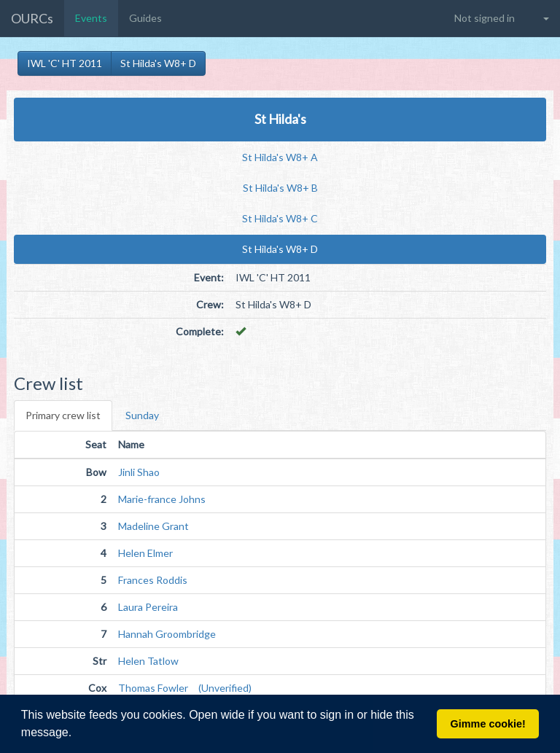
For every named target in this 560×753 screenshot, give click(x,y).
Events (91, 18)
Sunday (142, 415)
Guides (145, 18)
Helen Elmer (145, 553)
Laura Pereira (148, 607)
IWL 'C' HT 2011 (65, 63)
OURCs (32, 18)
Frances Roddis (153, 580)
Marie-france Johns (162, 499)
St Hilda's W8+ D (158, 63)
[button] (77, 734)
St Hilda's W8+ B (280, 188)
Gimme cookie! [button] (488, 724)
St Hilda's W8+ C (280, 218)
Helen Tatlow (148, 661)
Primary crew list (63, 415)
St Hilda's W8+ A (280, 157)
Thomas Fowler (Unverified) (185, 688)
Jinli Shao (139, 472)
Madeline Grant (153, 526)
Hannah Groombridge (167, 634)
